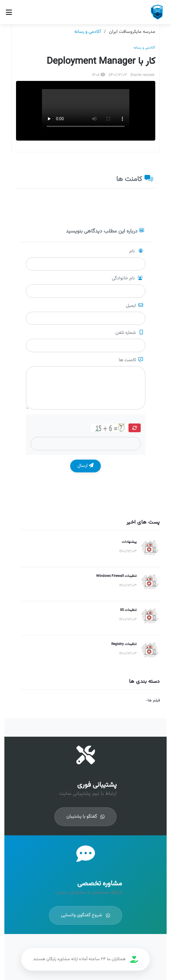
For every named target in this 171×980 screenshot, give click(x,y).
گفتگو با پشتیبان (80, 817)
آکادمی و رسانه (88, 32)
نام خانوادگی (127, 279)
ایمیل (134, 306)
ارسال (85, 466)
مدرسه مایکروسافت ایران (132, 32)
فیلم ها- (153, 701)
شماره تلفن (129, 333)
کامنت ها (131, 360)
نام (136, 251)
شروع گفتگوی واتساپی (80, 915)
